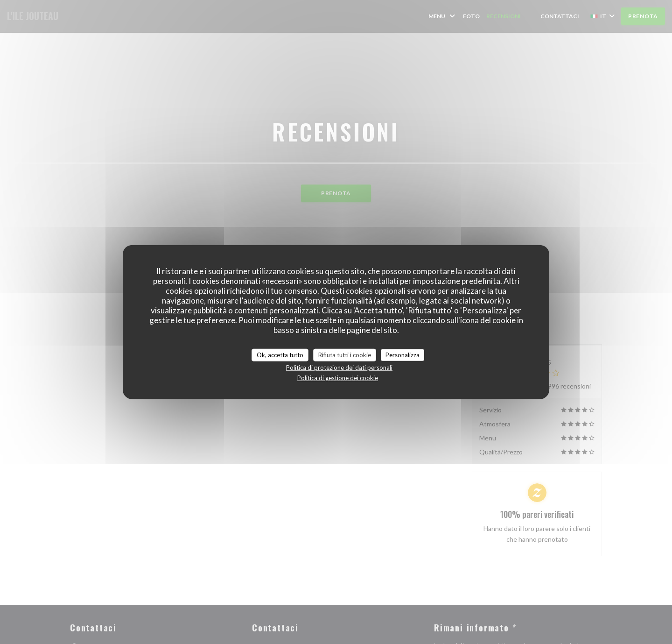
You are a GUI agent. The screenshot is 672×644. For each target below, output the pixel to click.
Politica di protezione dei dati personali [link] (339, 368)
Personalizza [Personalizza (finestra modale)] (402, 354)
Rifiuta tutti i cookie (345, 354)
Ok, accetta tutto (280, 354)
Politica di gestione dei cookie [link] (338, 378)
